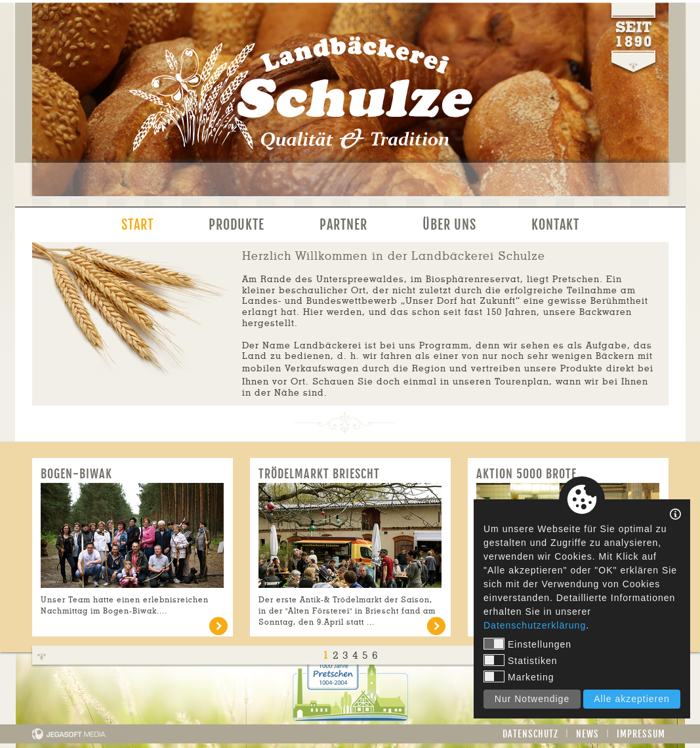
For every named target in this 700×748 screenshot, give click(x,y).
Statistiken (521, 660)
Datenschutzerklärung (535, 625)
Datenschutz (530, 734)
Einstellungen (527, 644)
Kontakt (555, 225)
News (587, 734)
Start (137, 225)
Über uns (449, 225)
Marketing (519, 676)
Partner (343, 225)
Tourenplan (522, 382)
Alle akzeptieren (632, 699)
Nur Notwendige (532, 699)
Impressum (641, 734)
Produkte (237, 225)
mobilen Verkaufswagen (300, 368)
